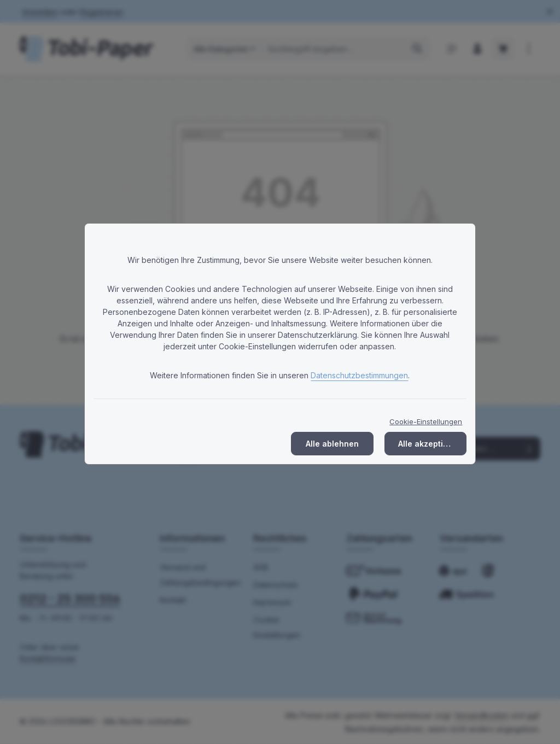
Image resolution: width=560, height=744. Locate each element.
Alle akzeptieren (430, 444)
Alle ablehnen (332, 444)
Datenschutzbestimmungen (359, 375)
